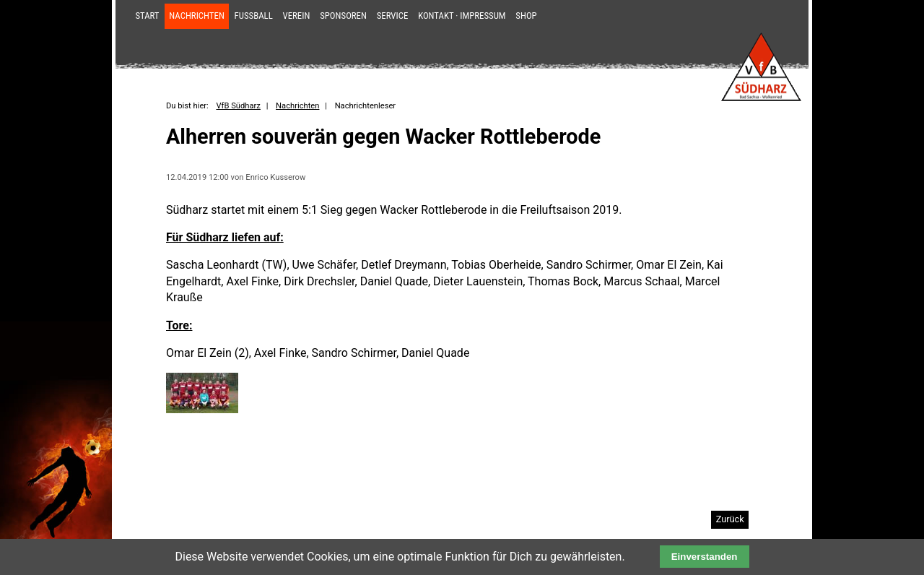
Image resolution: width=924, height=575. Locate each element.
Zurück (730, 519)
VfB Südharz (238, 106)
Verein (297, 16)
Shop (526, 16)
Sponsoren (343, 16)
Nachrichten (197, 16)
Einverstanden (705, 557)
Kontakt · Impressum (462, 16)
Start (147, 16)
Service (393, 16)
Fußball (254, 16)
